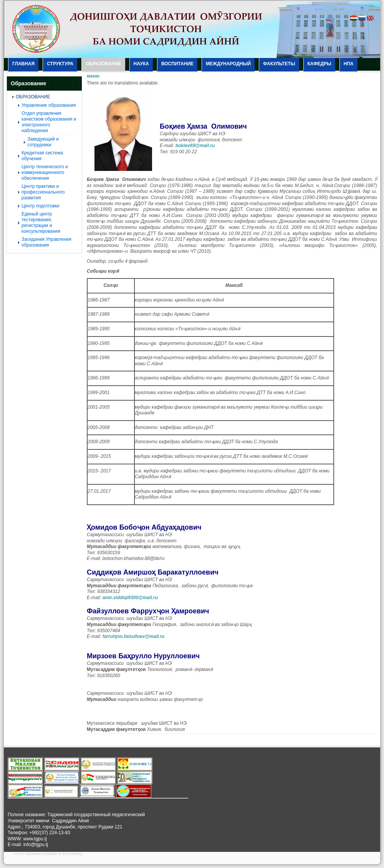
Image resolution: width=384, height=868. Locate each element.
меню (93, 76)
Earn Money (72, 854)
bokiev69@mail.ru (195, 146)
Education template (41, 854)
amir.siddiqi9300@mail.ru (130, 598)
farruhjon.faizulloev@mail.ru (134, 636)
